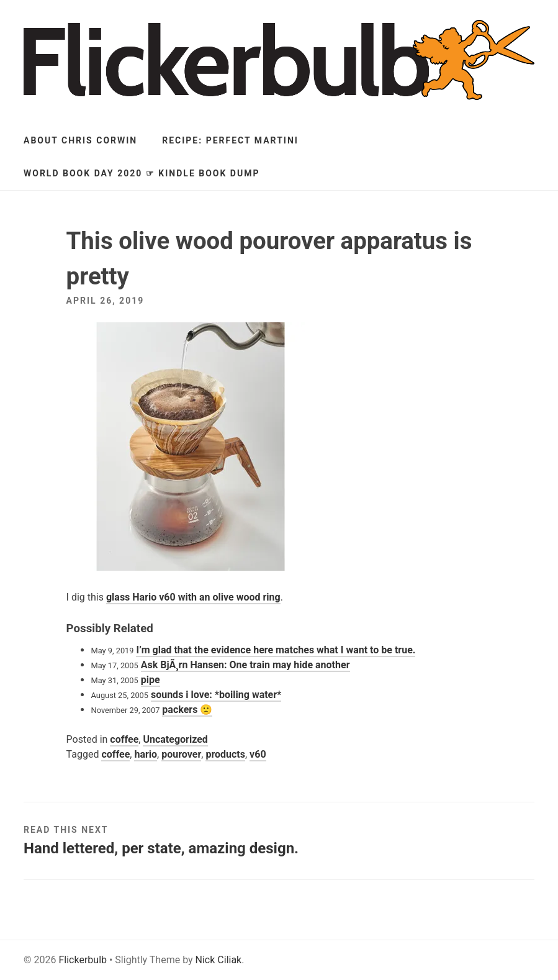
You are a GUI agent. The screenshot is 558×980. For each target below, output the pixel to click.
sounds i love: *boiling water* (216, 695)
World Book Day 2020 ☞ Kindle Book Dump (142, 173)
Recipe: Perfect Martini (230, 140)
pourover (181, 754)
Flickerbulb (83, 960)
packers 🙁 (187, 710)
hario (146, 754)
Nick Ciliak (219, 960)
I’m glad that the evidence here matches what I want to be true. (276, 650)
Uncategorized (175, 739)
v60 (258, 754)
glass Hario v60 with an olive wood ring (193, 597)
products (225, 754)
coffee (124, 739)
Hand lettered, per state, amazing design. (161, 848)
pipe (151, 680)
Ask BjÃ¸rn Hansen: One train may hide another (245, 665)
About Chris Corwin (80, 140)
